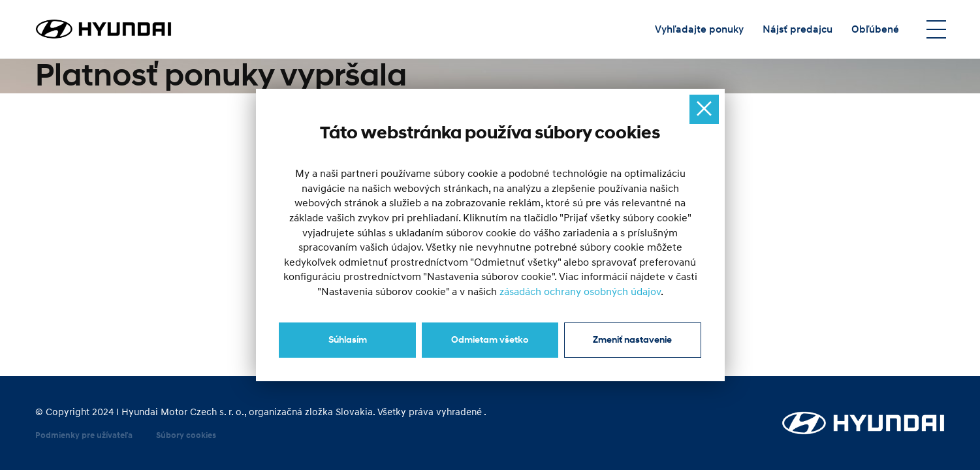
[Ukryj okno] (704, 109)
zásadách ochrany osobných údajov (580, 292)
